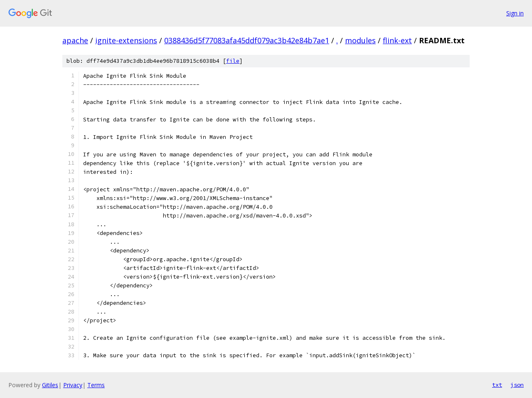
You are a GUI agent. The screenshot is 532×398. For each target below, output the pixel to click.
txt (497, 385)
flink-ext (397, 40)
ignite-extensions (126, 40)
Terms (96, 385)
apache (75, 40)
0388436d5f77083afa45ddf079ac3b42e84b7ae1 (247, 40)
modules (360, 40)
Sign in (515, 13)
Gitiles (50, 385)
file (233, 61)
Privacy (73, 385)
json (517, 385)
